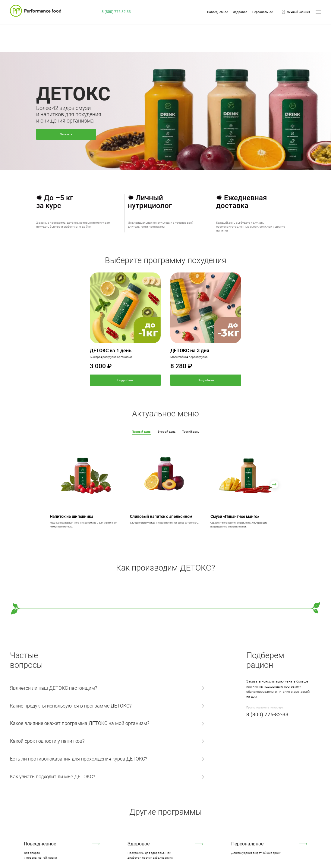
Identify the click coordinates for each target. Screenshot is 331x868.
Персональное (263, 12)
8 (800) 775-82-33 (267, 714)
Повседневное (218, 12)
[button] (274, 484)
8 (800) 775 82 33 (116, 12)
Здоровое (240, 12)
